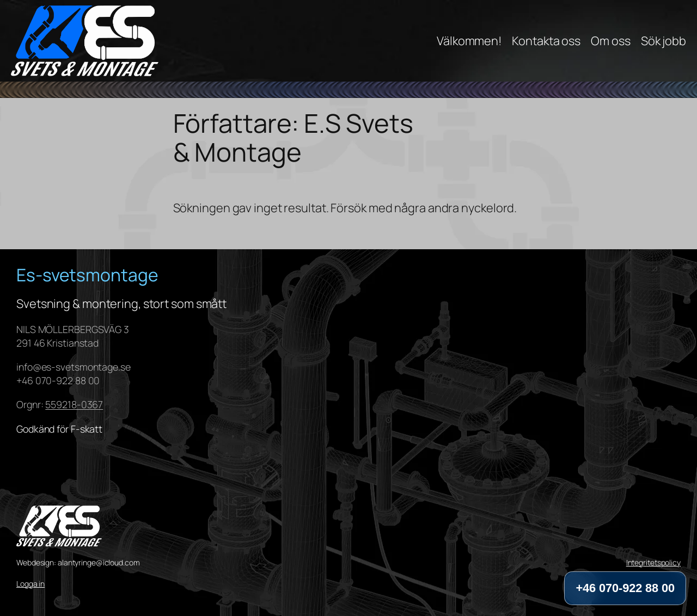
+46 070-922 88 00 (625, 588)
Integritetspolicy (653, 562)
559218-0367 (74, 404)
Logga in (30, 584)
